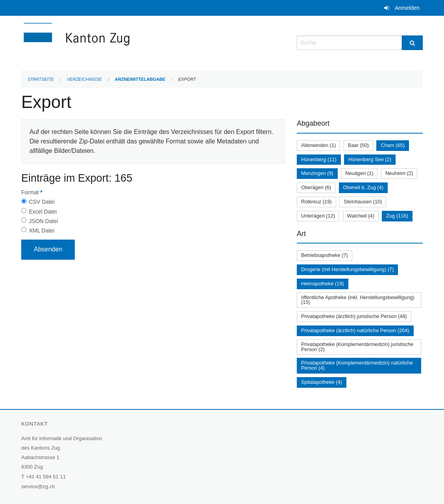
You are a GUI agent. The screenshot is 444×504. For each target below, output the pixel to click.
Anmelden (407, 8)
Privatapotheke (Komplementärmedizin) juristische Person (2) (357, 347)
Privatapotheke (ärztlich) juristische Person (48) (354, 316)
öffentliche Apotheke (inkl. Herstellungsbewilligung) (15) (358, 300)
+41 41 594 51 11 (46, 477)
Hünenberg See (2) (370, 159)
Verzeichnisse (84, 79)
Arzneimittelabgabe (140, 79)
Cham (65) (392, 145)
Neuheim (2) (399, 173)
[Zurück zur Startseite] (124, 42)
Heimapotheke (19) (323, 284)
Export (187, 79)
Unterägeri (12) (318, 216)
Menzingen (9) (317, 173)
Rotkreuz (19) (316, 202)
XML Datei (42, 231)
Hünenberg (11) (319, 159)
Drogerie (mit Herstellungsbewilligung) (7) (347, 269)
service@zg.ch (38, 486)
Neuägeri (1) (359, 173)
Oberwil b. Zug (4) (363, 187)
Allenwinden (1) (318, 145)
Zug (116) (397, 216)
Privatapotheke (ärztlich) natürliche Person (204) (355, 330)
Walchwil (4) (361, 216)
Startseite (41, 79)
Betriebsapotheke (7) (325, 255)
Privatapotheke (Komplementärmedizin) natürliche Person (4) (357, 365)
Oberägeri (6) (316, 187)
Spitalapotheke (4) (322, 382)
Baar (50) (358, 145)
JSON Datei (43, 221)
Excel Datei (43, 212)
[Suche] (412, 43)
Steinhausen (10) (363, 202)
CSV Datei (42, 202)
